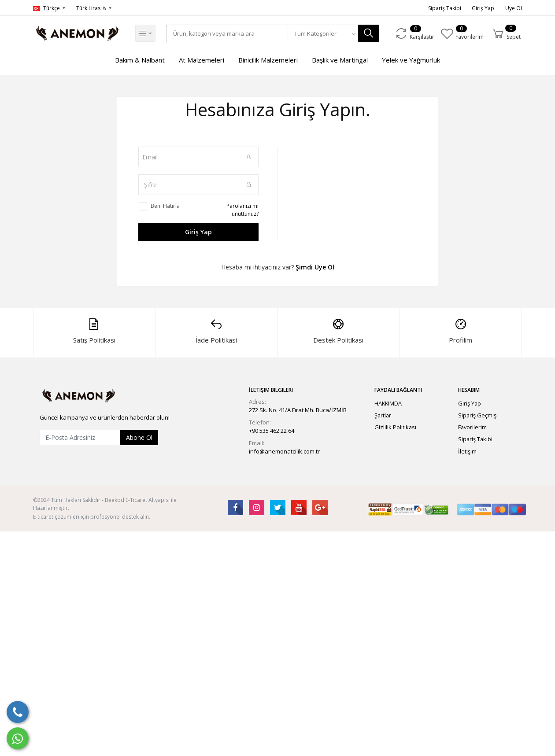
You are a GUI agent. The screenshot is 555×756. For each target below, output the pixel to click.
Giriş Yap (483, 8)
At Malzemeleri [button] (202, 60)
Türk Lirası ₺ (92, 8)
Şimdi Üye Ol (315, 267)
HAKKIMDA (388, 403)
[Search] (229, 33)
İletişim (467, 451)
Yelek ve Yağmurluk (411, 60)
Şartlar (383, 415)
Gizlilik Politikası (395, 427)
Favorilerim (472, 427)
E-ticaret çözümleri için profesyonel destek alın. (92, 517)
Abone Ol (139, 437)
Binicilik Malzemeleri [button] (268, 60)
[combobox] (326, 33)
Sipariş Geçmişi (478, 415)
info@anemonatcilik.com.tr (284, 451)
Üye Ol (514, 8)
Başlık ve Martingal (340, 60)
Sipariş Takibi (445, 8)
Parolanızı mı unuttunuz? (242, 210)
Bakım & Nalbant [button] (140, 60)
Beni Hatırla (165, 206)
